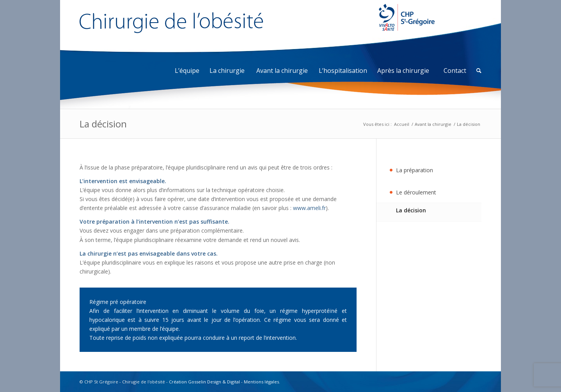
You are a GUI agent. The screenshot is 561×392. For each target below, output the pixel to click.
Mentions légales (261, 382)
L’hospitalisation (343, 71)
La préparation (415, 170)
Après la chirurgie (403, 71)
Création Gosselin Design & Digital (204, 382)
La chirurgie (227, 71)
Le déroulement (416, 192)
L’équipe (187, 71)
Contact (455, 71)
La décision (103, 124)
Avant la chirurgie (282, 71)
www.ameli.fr (309, 208)
